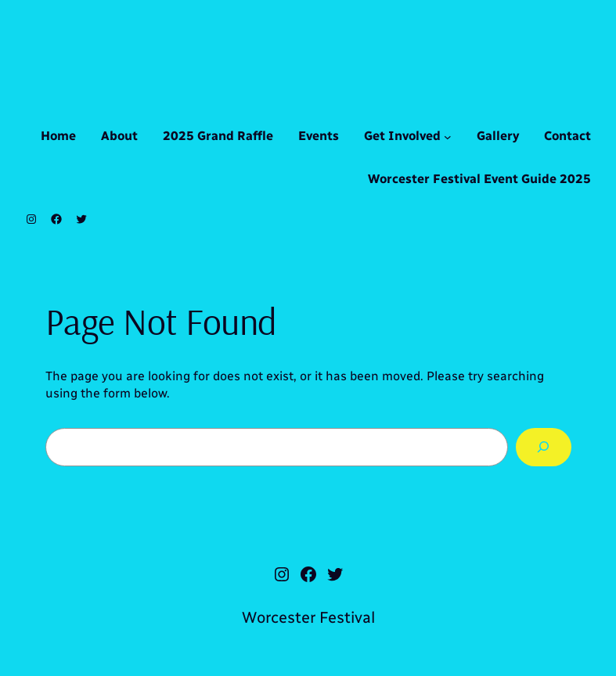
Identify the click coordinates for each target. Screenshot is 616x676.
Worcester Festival (308, 617)
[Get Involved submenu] (448, 137)
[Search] (544, 447)
